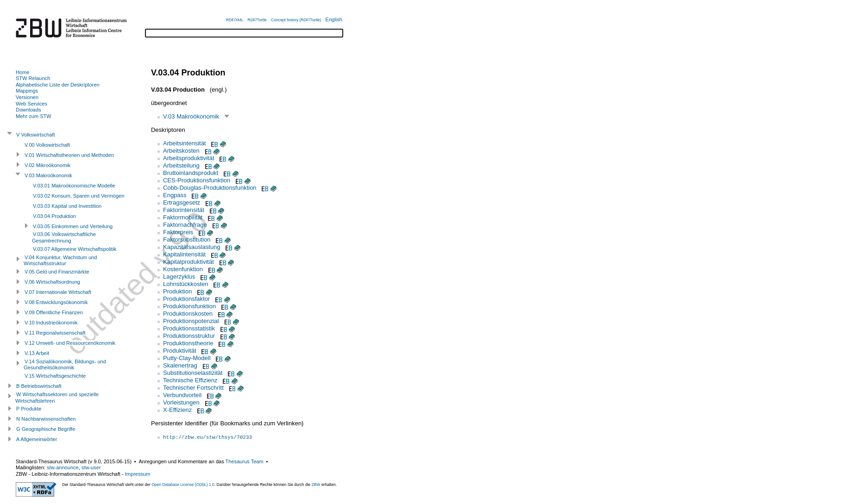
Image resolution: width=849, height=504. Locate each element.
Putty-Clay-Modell (187, 358)
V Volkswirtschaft (36, 135)
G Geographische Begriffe (46, 429)
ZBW (316, 485)
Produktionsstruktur (189, 336)
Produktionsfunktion (189, 306)
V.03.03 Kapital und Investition (67, 206)
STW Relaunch (33, 78)
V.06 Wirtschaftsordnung (52, 282)
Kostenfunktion (183, 269)
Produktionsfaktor (186, 299)
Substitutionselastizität (193, 373)
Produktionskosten (188, 314)
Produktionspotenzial (191, 321)
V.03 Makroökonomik (191, 116)
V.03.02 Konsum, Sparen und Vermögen (79, 196)
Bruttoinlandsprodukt (191, 173)
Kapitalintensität (184, 254)
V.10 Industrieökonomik (51, 323)
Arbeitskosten (181, 151)
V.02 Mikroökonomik (47, 165)
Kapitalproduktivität (189, 262)
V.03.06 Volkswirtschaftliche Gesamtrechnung (64, 237)
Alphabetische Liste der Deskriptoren (58, 85)
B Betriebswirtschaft (39, 386)
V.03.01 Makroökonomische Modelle (74, 186)
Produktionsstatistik (189, 328)
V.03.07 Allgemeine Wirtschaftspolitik (75, 249)
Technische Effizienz (190, 380)
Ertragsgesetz (182, 202)
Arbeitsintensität (185, 143)
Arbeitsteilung (181, 165)
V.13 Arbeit (37, 353)
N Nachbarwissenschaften (46, 419)
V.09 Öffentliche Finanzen (54, 312)
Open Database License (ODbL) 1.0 (183, 485)
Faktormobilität (183, 217)
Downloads (28, 110)
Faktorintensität (184, 210)
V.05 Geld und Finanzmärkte (57, 272)
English (334, 19)
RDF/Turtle (257, 20)
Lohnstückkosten (186, 284)
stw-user (91, 467)
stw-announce (63, 467)
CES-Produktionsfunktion (197, 180)
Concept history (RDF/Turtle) (296, 20)
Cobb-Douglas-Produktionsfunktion (210, 188)
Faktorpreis (178, 232)
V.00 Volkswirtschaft (47, 145)
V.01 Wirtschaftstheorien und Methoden (69, 155)
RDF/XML (235, 20)
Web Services (31, 104)
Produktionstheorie (188, 343)
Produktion (177, 291)
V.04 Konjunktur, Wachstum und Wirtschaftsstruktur (60, 261)
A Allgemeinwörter (37, 439)
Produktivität (180, 351)
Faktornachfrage (185, 225)
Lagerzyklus (179, 277)
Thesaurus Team (245, 461)
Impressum (138, 474)
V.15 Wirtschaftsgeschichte (55, 376)
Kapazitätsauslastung (192, 247)
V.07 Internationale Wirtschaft (58, 292)
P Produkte (29, 409)
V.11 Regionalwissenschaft (55, 333)
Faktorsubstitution (187, 240)
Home (22, 72)
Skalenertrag (180, 365)
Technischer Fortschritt (193, 388)
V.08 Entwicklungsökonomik (56, 302)
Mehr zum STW (34, 116)
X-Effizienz (177, 410)
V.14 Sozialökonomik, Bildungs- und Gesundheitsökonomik (65, 365)
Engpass (175, 195)
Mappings (27, 91)
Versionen (27, 97)
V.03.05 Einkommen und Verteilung (73, 226)
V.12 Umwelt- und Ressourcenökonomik (70, 343)
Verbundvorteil (182, 395)
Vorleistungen (181, 402)
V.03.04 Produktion (54, 216)
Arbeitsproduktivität (189, 158)
